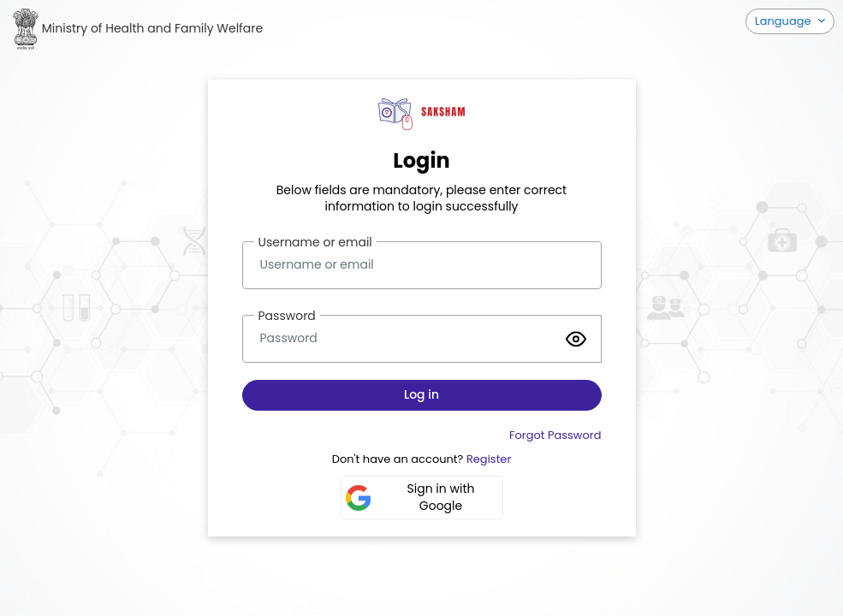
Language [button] (784, 21)
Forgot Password (555, 435)
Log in (421, 394)
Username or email (315, 242)
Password (287, 316)
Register (489, 459)
